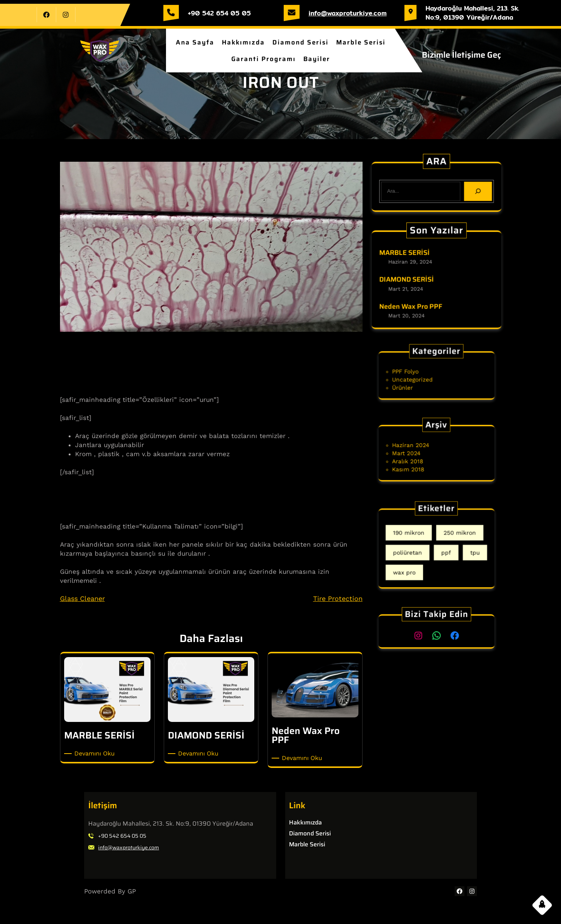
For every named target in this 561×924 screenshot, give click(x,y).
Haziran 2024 (418, 447)
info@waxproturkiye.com (348, 13)
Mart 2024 (415, 453)
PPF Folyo (414, 373)
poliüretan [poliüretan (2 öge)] (416, 551)
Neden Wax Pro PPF (412, 305)
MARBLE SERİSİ (406, 254)
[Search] (476, 191)
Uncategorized (419, 378)
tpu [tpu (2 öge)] (464, 551)
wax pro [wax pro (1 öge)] (414, 565)
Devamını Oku (96, 754)
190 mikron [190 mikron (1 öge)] (417, 537)
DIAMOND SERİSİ (408, 280)
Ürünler (412, 384)
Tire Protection (338, 598)
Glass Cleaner (82, 598)
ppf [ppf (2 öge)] (443, 551)
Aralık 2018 (416, 459)
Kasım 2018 (416, 465)
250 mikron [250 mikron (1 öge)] (453, 537)
